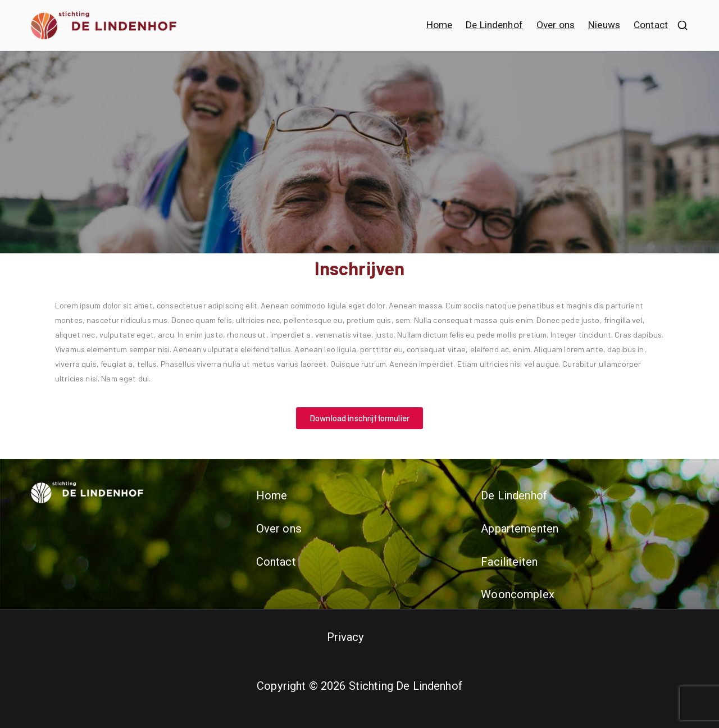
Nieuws (604, 25)
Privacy (346, 637)
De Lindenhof (494, 25)
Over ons (556, 25)
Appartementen (520, 529)
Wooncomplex (518, 594)
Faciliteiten (509, 562)
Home (440, 25)
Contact (651, 25)
